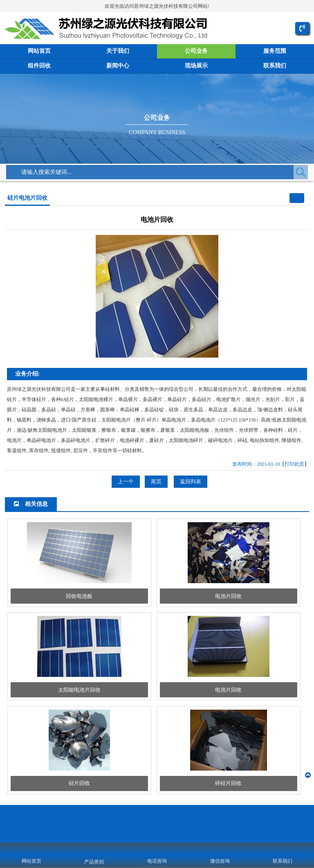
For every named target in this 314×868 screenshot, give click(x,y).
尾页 (156, 482)
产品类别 (94, 862)
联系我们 (275, 66)
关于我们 (118, 51)
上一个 (126, 482)
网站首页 (39, 51)
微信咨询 (220, 861)
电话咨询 (157, 861)
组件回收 (39, 66)
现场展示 (196, 66)
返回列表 (191, 482)
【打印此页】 (294, 464)
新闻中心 (118, 66)
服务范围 (275, 51)
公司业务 (196, 51)
